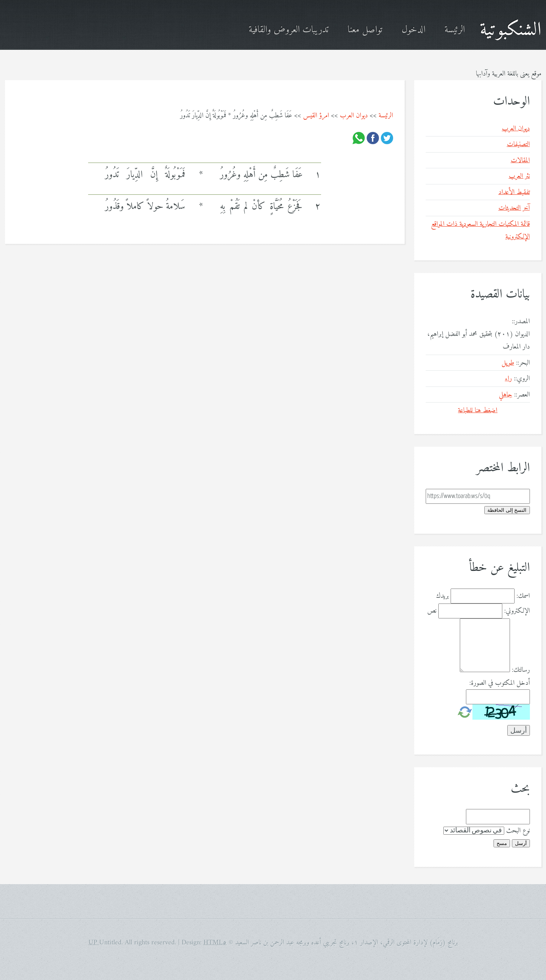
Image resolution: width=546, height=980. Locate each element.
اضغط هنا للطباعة (478, 410)
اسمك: (523, 596)
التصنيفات (518, 144)
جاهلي (506, 395)
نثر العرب (519, 176)
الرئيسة (455, 30)
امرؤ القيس (316, 116)
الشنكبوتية (511, 30)
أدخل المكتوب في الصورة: (500, 683)
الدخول (413, 30)
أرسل (521, 843)
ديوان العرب (354, 116)
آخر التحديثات (514, 208)
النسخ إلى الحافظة (507, 510)
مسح (502, 843)
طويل (508, 363)
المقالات (520, 160)
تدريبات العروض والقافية (289, 30)
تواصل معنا (365, 30)
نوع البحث (518, 831)
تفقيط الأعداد (514, 192)
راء (508, 379)
